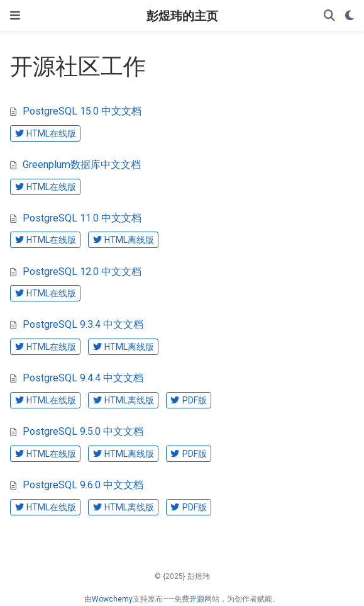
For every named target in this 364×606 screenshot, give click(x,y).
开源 (197, 599)
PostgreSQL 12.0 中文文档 (82, 272)
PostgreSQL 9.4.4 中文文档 (83, 378)
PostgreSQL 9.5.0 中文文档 (83, 431)
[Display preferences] (350, 16)
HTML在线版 (46, 133)
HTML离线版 (124, 240)
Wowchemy (112, 599)
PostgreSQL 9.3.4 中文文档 (83, 324)
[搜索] (329, 16)
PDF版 (188, 400)
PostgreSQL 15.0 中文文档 (82, 111)
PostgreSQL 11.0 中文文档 (82, 218)
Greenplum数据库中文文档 (82, 165)
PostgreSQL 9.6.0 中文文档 (83, 485)
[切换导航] (15, 15)
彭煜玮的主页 (182, 15)
